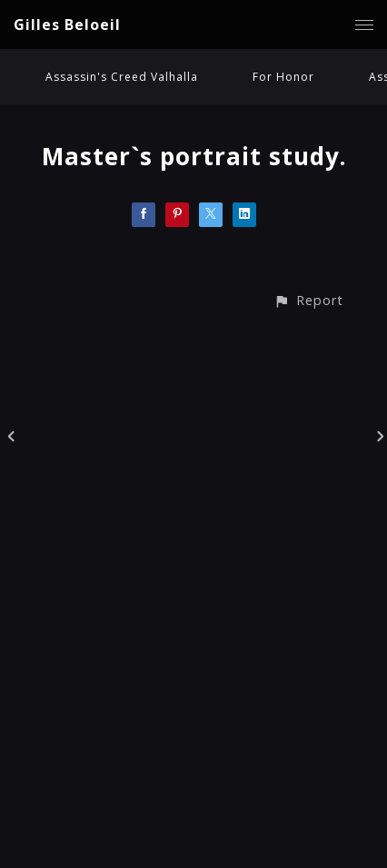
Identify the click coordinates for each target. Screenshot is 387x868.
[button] (308, 300)
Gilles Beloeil (67, 25)
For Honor (283, 77)
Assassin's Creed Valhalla (122, 77)
